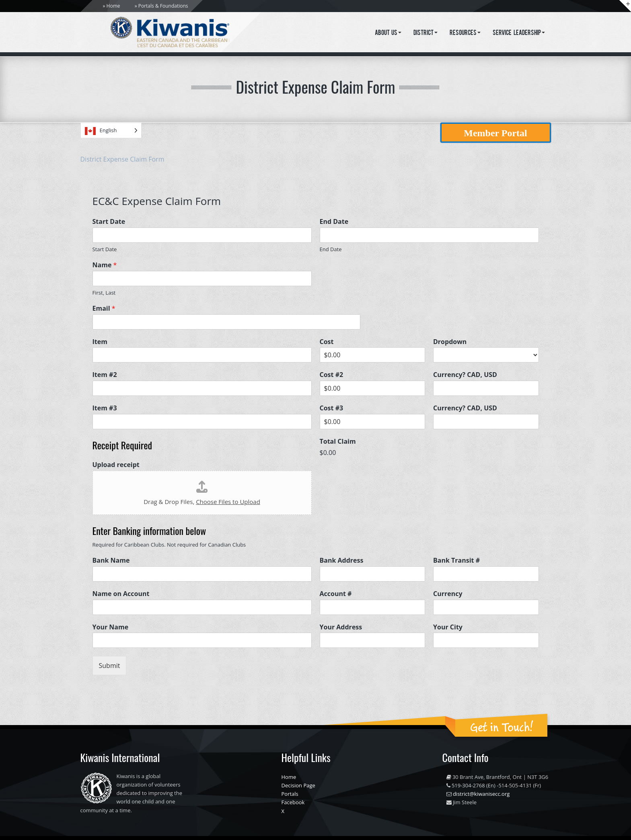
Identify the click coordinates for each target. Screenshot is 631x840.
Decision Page (298, 785)
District (425, 33)
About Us (388, 33)
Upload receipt (116, 465)
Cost (327, 342)
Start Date (109, 222)
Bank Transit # (456, 560)
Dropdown (450, 342)
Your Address (341, 627)
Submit (110, 666)
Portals (290, 794)
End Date (334, 222)
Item (100, 342)
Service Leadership (519, 33)
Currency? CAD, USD (465, 375)
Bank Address (342, 560)
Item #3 (105, 408)
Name (105, 265)
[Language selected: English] (111, 130)
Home (113, 6)
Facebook (293, 802)
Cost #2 (332, 375)
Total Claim (338, 442)
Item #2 (105, 375)
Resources (465, 33)
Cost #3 (332, 408)
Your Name (111, 627)
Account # (336, 594)
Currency (448, 594)
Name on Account (121, 594)
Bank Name (111, 560)
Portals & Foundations (163, 6)
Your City (448, 627)
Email (104, 308)
